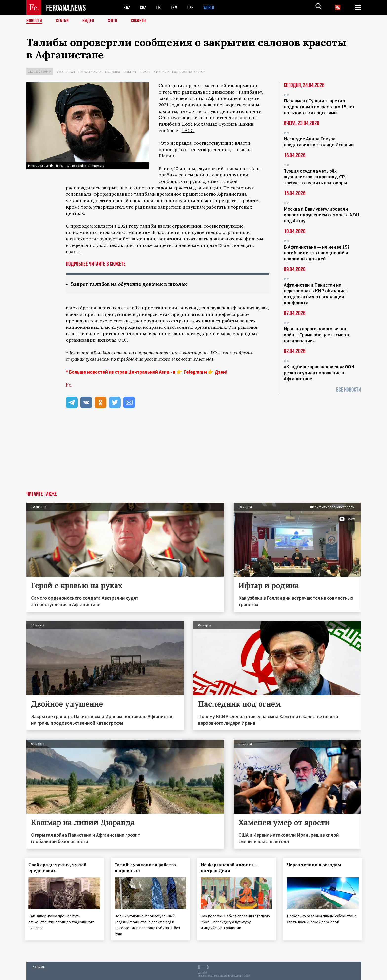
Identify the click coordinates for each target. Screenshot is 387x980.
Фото (112, 21)
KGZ (143, 8)
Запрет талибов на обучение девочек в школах (133, 284)
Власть (145, 72)
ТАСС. (188, 130)
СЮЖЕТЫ (139, 21)
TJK (159, 8)
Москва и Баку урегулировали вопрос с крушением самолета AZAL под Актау (322, 215)
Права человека (90, 72)
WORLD (211, 8)
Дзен (220, 372)
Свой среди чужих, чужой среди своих (59, 868)
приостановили (160, 308)
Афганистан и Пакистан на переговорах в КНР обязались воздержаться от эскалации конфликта (316, 294)
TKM (175, 8)
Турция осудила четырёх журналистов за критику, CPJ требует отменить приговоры (315, 177)
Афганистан (66, 72)
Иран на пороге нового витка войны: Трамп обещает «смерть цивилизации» (317, 335)
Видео (88, 21)
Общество (113, 72)
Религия (130, 72)
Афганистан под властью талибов (179, 72)
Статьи (62, 21)
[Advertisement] (193, 454)
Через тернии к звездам (316, 865)
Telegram (193, 372)
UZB (192, 8)
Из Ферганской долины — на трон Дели (231, 868)
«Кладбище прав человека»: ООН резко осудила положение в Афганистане (319, 373)
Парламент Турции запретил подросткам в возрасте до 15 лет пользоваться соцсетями (319, 107)
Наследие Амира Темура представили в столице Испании (319, 142)
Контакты (39, 966)
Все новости (348, 390)
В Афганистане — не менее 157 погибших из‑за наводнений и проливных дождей (317, 253)
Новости (34, 21)
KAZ (127, 8)
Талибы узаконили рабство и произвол (147, 868)
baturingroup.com (230, 975)
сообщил (169, 181)
